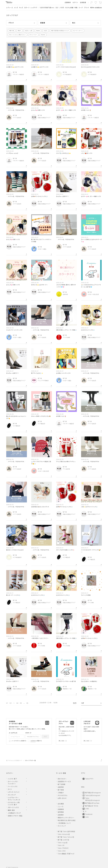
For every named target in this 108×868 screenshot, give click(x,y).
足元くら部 (29, 31)
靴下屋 (12, 31)
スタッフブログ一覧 (30, 761)
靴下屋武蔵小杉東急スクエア (60, 31)
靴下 (20, 31)
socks (43, 35)
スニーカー (34, 35)
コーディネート (78, 31)
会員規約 (33, 741)
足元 (46, 31)
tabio (38, 31)
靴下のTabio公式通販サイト (14, 761)
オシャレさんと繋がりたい (18, 35)
